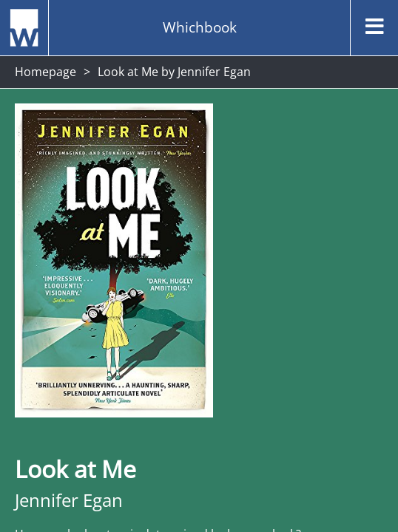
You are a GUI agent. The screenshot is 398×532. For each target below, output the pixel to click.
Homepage (45, 72)
